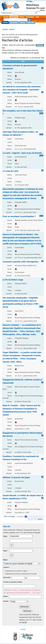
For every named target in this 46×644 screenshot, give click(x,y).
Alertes (22, 17)
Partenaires (30, 17)
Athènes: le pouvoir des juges (16, 477)
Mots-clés (31, 22)
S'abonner (40, 45)
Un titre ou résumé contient (13, 582)
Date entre (7, 577)
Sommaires (14, 22)
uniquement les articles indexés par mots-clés (21, 574)
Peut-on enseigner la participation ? (19, 216)
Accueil (6, 17)
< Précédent (20, 517)
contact (23, 629)
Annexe (6, 601)
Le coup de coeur (11, 171)
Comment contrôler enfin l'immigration (21, 262)
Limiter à (6, 567)
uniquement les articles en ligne (16, 571)
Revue (5, 560)
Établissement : (7, 13)
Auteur (6, 596)
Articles (5, 22)
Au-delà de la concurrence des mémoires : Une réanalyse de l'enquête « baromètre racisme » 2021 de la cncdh (22, 90)
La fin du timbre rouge (13, 280)
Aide (37, 17)
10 (35, 519)
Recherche (14, 17)
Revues (23, 22)
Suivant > (40, 519)
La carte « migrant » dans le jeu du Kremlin (22, 153)
